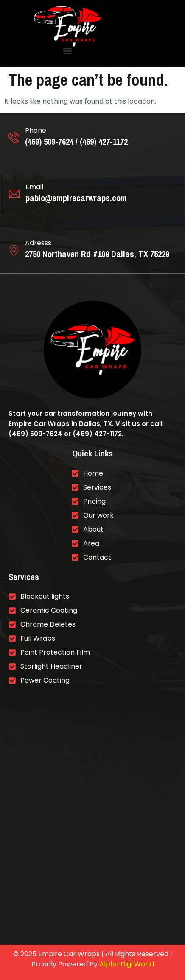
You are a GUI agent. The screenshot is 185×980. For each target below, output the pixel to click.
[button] (67, 51)
